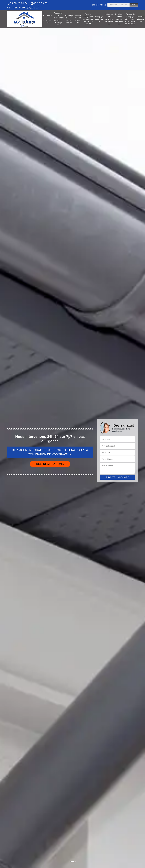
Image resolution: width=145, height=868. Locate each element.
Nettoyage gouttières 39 (99, 19)
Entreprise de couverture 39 (47, 19)
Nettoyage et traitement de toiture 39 (109, 19)
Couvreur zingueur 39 (141, 19)
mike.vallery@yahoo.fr (26, 8)
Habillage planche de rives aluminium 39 (119, 19)
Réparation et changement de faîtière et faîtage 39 (59, 19)
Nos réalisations (50, 464)
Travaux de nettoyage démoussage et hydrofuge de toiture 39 (130, 19)
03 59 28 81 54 (18, 3)
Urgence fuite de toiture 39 (78, 19)
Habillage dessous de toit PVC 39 (69, 19)
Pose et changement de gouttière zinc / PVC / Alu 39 (88, 19)
